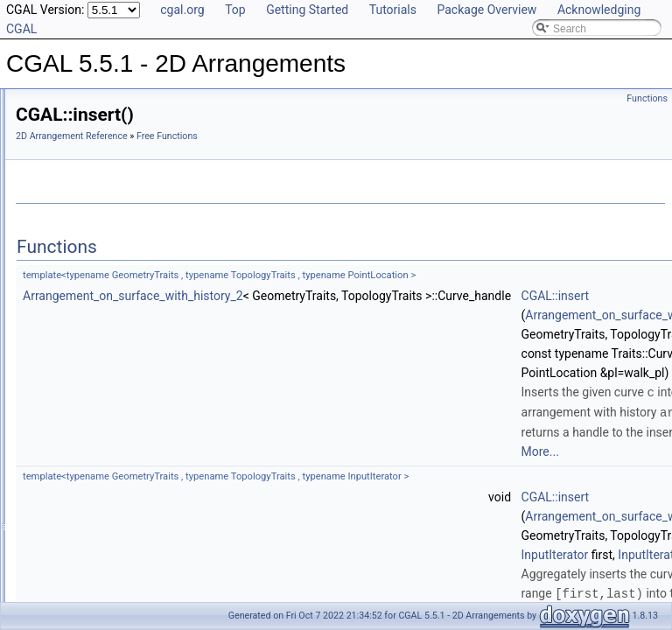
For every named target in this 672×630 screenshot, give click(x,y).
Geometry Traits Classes (101, 180)
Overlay (62, 257)
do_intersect (86, 334)
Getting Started (307, 10)
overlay (75, 507)
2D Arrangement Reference (290, 136)
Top (235, 10)
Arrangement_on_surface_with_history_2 (352, 296)
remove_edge (90, 584)
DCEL (58, 199)
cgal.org (182, 10)
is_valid (75, 469)
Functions (647, 98)
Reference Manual (73, 142)
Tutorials (393, 10)
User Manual (59, 122)
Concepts (66, 161)
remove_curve (91, 546)
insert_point (85, 430)
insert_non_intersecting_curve (128, 353)
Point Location (77, 238)
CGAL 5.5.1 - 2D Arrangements (88, 103)
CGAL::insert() (91, 296)
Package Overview (486, 10)
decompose (85, 315)
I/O (51, 219)
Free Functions (79, 276)
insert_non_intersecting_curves (130, 392)
